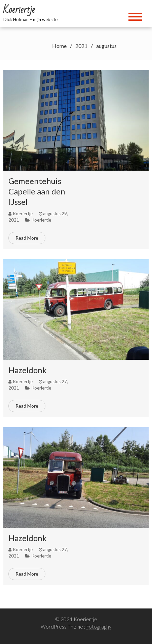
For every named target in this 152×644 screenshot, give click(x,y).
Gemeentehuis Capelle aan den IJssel (37, 191)
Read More (27, 238)
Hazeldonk (28, 370)
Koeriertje (41, 220)
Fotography (99, 627)
